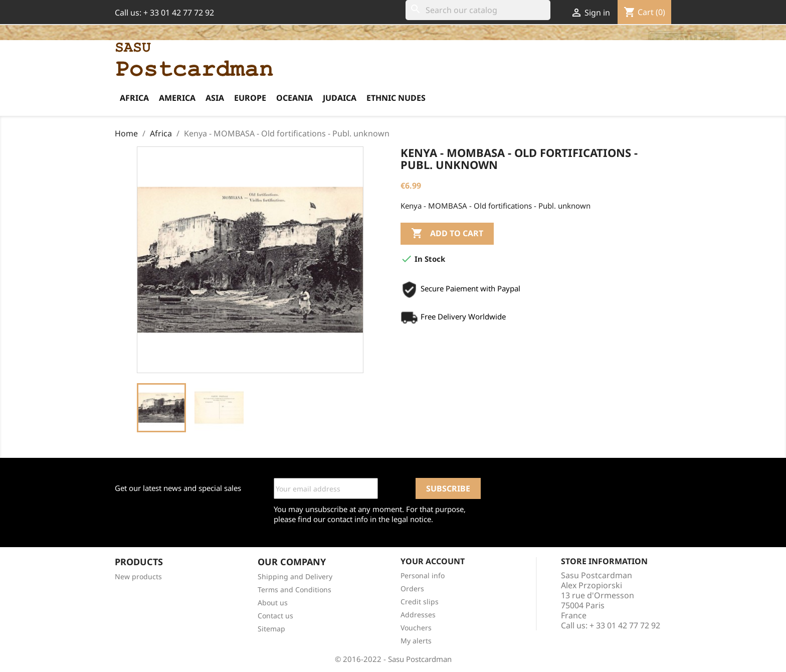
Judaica (340, 98)
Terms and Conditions (294, 590)
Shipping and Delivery (295, 576)
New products (138, 576)
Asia (215, 98)
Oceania (294, 98)
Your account (433, 561)
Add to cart (447, 234)
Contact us (275, 616)
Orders (412, 589)
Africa (134, 98)
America (177, 98)
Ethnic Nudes (396, 98)
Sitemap (271, 629)
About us (273, 603)
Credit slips (420, 602)
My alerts (416, 641)
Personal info (423, 575)
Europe (250, 98)
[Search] (478, 10)
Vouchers (416, 628)
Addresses (418, 615)
